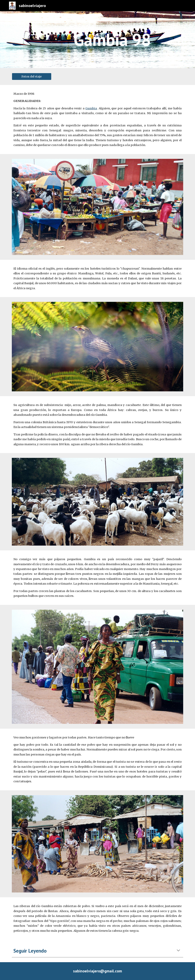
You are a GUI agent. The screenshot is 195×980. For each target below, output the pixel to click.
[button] (178, 951)
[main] (112, 40)
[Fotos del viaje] (32, 76)
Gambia (91, 108)
